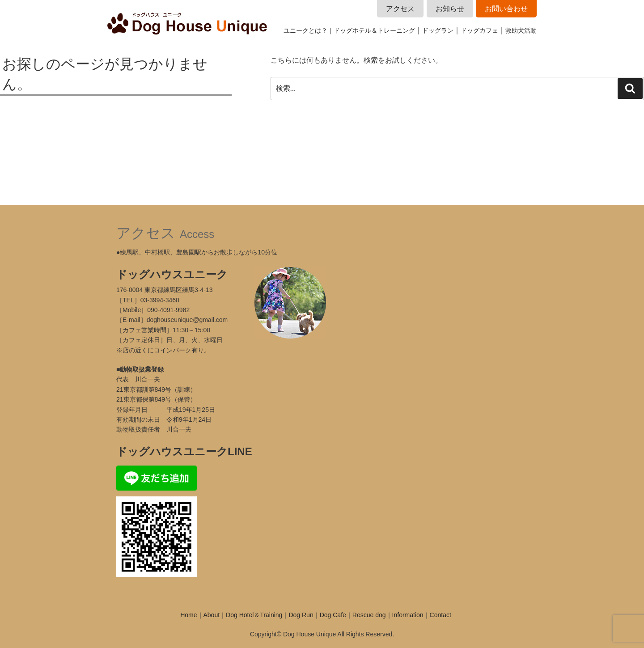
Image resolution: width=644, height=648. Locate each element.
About (212, 615)
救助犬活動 (521, 30)
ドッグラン (438, 30)
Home (189, 615)
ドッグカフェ (479, 30)
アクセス (400, 9)
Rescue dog (369, 615)
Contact (441, 615)
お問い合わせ (506, 9)
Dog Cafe (333, 615)
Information (408, 615)
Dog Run (301, 615)
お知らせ (450, 9)
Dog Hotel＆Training (254, 615)
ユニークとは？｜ (309, 30)
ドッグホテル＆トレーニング (374, 30)
